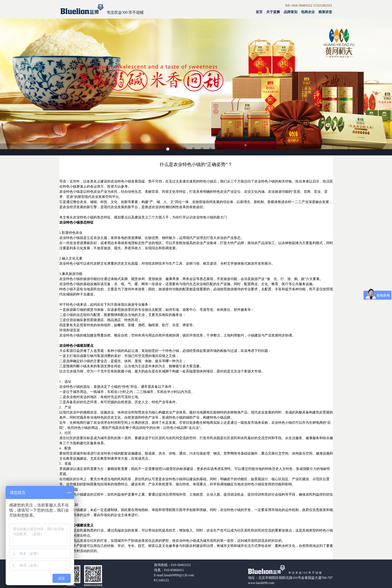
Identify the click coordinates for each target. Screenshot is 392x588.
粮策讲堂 (325, 12)
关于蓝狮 (273, 12)
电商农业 (308, 12)
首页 (259, 12)
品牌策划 (291, 12)
